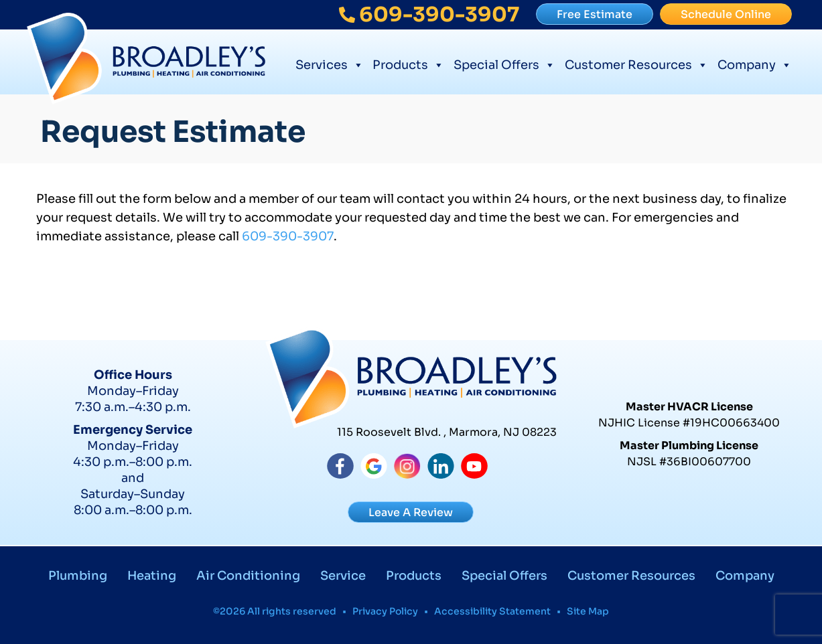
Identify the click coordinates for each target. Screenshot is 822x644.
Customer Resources (636, 63)
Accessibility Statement (492, 611)
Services (330, 63)
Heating (152, 576)
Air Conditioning (248, 576)
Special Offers (504, 63)
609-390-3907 (288, 236)
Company (755, 63)
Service (343, 576)
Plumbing (78, 576)
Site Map (588, 611)
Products (408, 63)
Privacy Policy (385, 611)
